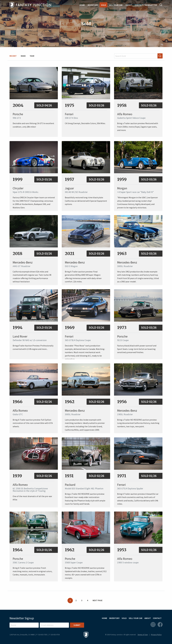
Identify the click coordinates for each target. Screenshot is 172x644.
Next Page (98, 600)
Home (82, 5)
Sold (103, 5)
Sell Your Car (116, 5)
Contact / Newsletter (146, 5)
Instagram (153, 625)
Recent (13, 56)
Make (23, 56)
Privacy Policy (156, 635)
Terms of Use (143, 635)
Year (32, 56)
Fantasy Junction (30, 5)
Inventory (93, 5)
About (129, 5)
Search (161, 5)
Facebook (160, 625)
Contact (157, 618)
